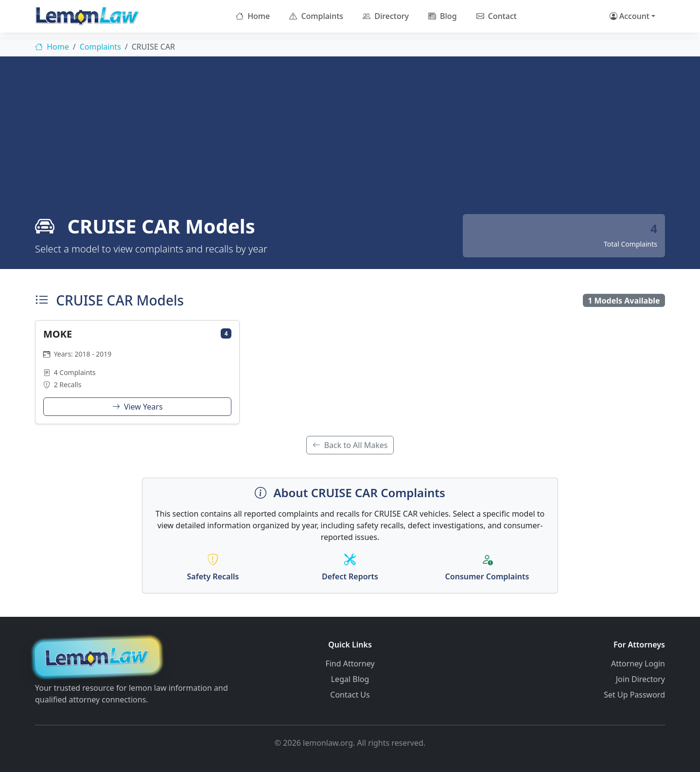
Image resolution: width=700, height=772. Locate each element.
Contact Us (350, 695)
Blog (443, 16)
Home (253, 16)
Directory (386, 16)
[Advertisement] (350, 141)
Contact (497, 16)
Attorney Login (638, 664)
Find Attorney (350, 664)
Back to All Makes (350, 445)
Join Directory (640, 679)
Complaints (316, 16)
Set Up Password (634, 695)
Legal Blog (350, 679)
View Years (138, 407)
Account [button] (630, 16)
